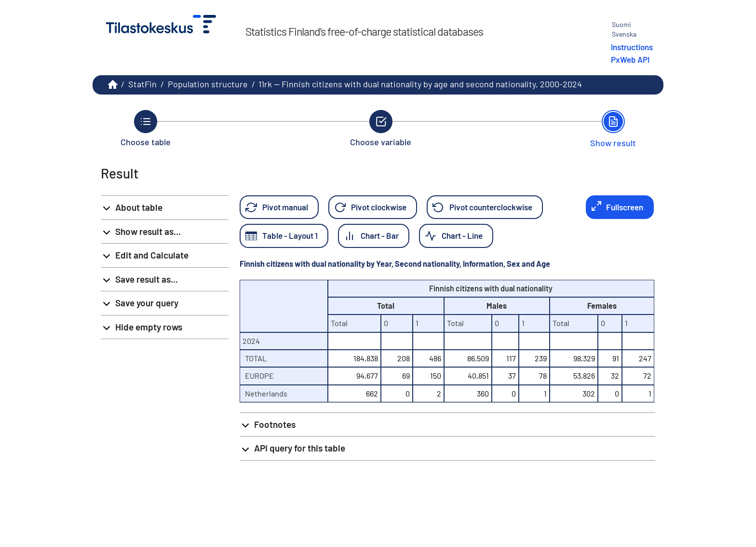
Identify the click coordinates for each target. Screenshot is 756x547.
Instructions (632, 47)
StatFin (142, 84)
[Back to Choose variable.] (381, 128)
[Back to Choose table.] (146, 128)
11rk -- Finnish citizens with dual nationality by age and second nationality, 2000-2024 (420, 84)
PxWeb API (630, 59)
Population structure (208, 84)
